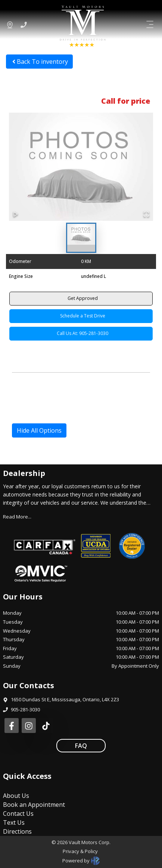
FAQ (81, 746)
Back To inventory (39, 62)
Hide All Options (39, 430)
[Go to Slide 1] (81, 238)
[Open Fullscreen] (146, 214)
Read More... (17, 517)
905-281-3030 (25, 709)
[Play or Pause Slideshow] (16, 214)
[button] (81, 167)
